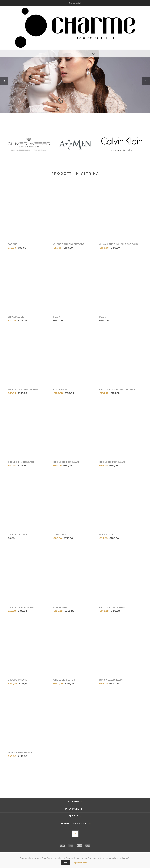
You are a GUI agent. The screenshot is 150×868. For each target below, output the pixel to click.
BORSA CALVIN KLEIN (111, 680)
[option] (75, 81)
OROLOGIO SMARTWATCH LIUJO (117, 389)
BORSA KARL (60, 607)
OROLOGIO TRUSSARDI (112, 607)
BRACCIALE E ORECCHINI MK (23, 389)
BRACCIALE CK (16, 317)
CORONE (12, 244)
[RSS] (75, 834)
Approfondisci (80, 863)
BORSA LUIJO (107, 535)
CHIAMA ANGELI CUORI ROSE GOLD (119, 244)
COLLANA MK (61, 389)
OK (66, 863)
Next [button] (146, 81)
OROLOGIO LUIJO (17, 535)
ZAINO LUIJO (60, 535)
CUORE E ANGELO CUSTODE (69, 244)
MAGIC (57, 317)
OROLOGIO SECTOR (18, 680)
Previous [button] (4, 81)
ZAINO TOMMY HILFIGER (21, 753)
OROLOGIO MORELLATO (21, 462)
